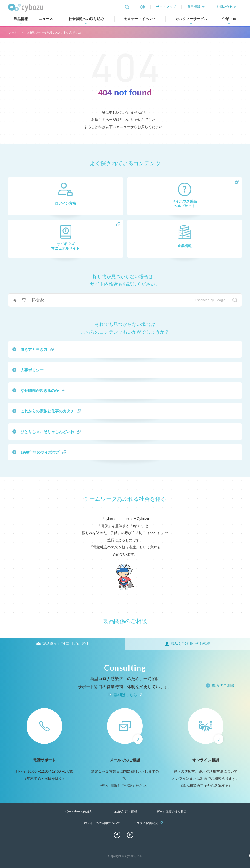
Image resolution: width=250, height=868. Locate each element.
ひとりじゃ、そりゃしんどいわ (47, 432)
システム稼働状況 (146, 823)
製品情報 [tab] (21, 19)
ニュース (46, 19)
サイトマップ (166, 7)
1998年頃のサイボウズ (40, 452)
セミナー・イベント (140, 19)
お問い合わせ (226, 7)
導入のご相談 (223, 685)
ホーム (13, 32)
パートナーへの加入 (78, 812)
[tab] (63, 644)
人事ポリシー (32, 370)
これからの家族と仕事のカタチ (47, 411)
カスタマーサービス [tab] (191, 19)
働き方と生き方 (34, 349)
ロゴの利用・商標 (125, 812)
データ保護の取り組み (172, 812)
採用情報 (194, 7)
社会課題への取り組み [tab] (86, 19)
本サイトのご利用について (102, 823)
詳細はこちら (126, 695)
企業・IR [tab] (229, 19)
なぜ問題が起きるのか (40, 391)
